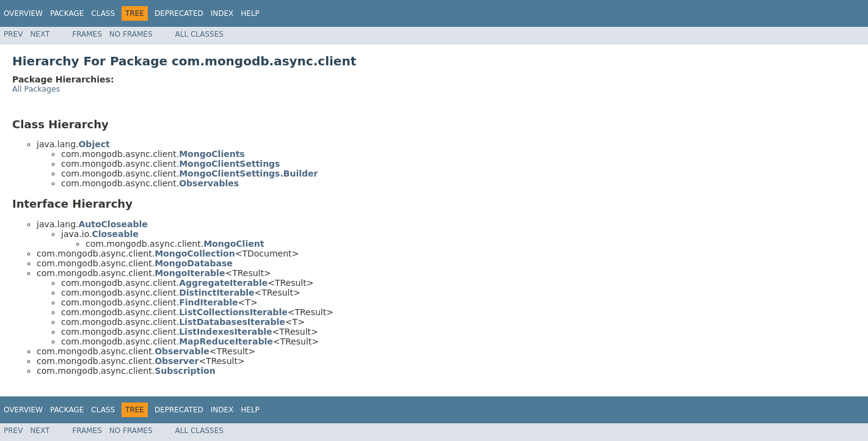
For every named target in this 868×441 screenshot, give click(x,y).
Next (40, 34)
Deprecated (179, 13)
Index (222, 13)
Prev (13, 34)
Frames (87, 34)
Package (67, 13)
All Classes (199, 34)
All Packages (36, 89)
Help (250, 13)
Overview (23, 13)
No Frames (131, 34)
